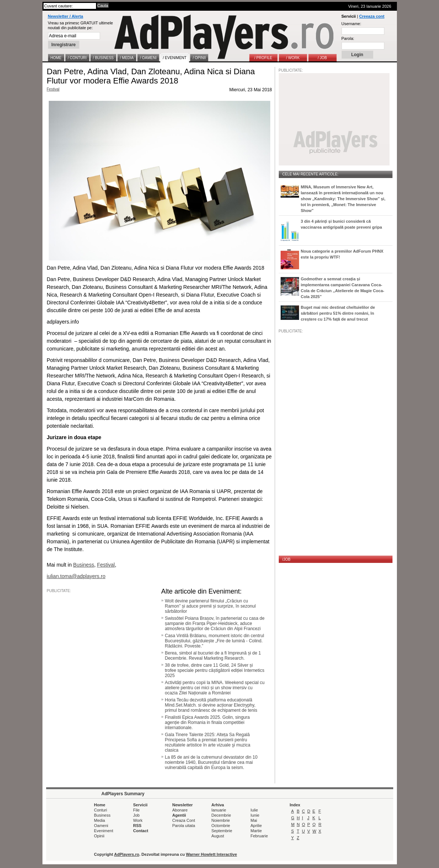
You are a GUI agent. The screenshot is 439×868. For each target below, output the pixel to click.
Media (100, 820)
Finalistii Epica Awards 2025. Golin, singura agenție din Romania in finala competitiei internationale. (208, 722)
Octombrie (221, 826)
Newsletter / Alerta (66, 16)
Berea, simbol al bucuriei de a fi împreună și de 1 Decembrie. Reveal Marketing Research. (213, 656)
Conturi (101, 810)
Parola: (348, 38)
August (218, 836)
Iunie (255, 815)
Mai (254, 820)
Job (137, 815)
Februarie (259, 836)
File (137, 810)
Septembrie (222, 831)
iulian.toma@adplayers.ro (76, 576)
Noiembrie (221, 820)
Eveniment (104, 831)
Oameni (101, 826)
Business (102, 815)
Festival (53, 89)
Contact (141, 831)
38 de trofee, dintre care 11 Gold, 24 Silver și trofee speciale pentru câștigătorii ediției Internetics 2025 (215, 670)
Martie (256, 831)
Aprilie (256, 826)
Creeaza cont (372, 16)
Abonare (180, 810)
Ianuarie (219, 810)
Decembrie (221, 815)
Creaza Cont (184, 820)
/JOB (287, 559)
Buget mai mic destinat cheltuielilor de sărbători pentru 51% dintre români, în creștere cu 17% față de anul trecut (338, 313)
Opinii (99, 836)
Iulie (254, 810)
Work (138, 820)
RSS (138, 826)
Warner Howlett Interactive (212, 854)
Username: (351, 24)
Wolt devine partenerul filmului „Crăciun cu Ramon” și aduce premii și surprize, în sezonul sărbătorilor (210, 606)
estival (107, 565)
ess (90, 565)
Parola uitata (184, 826)
